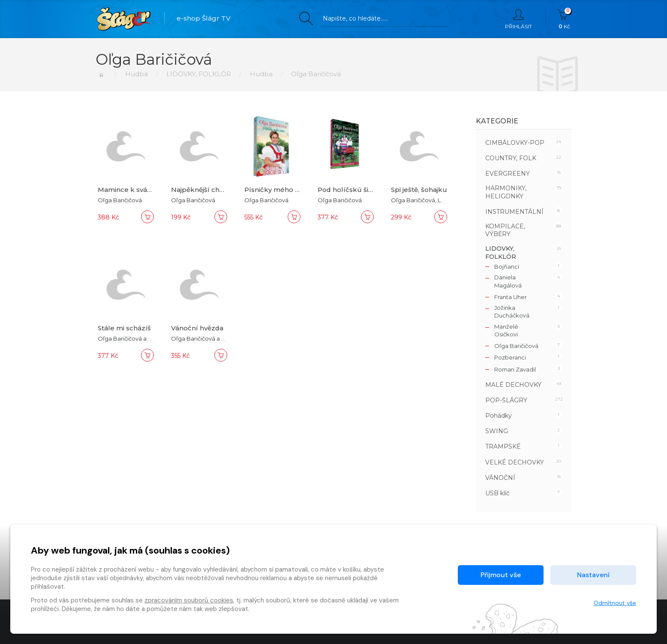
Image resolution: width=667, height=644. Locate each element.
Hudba (136, 74)
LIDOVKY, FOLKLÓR (199, 74)
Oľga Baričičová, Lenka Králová (434, 200)
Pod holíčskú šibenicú (355, 190)
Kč (564, 19)
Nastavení (593, 575)
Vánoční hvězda (197, 328)
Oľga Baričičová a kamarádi (136, 338)
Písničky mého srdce (279, 190)
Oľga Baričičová (120, 200)
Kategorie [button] (497, 121)
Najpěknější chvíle (201, 190)
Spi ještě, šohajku (419, 190)
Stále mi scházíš (124, 328)
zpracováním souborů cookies (189, 600)
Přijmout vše (501, 575)
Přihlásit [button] (518, 19)
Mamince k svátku (128, 190)
